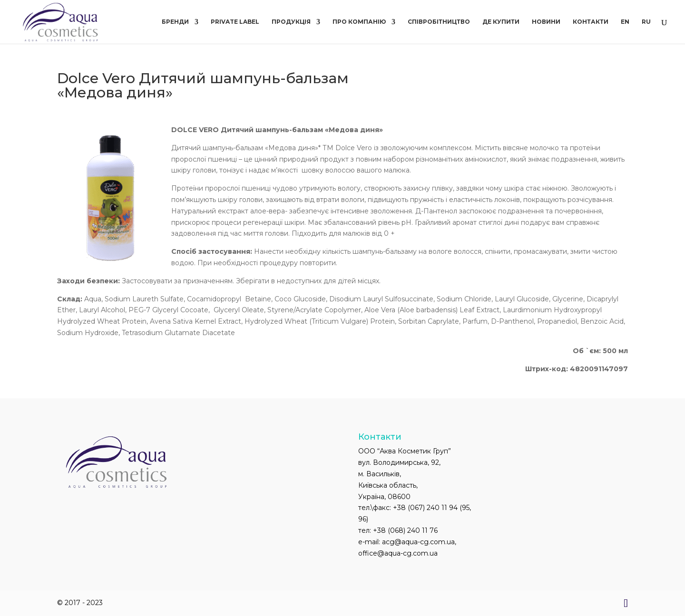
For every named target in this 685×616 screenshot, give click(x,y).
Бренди (175, 22)
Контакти (591, 22)
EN (625, 22)
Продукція (291, 22)
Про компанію (359, 22)
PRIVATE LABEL (235, 22)
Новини (546, 22)
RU (646, 22)
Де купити (501, 22)
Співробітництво (439, 22)
